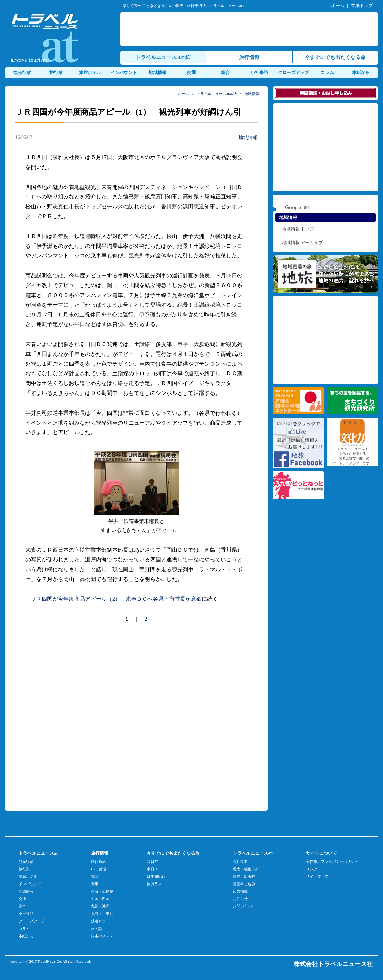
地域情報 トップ (298, 229)
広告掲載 (240, 891)
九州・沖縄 (100, 906)
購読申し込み (244, 884)
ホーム (338, 6)
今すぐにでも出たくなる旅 (335, 57)
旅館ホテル (90, 73)
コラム (327, 73)
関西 (95, 876)
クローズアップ (293, 73)
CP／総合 (99, 869)
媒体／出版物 (244, 876)
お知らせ (240, 899)
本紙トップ (362, 6)
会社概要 (240, 861)
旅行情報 (249, 57)
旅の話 (96, 929)
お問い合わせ (244, 906)
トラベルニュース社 (253, 853)
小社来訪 (259, 73)
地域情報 (158, 73)
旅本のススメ (102, 936)
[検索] (318, 208)
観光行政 (22, 73)
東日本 (152, 869)
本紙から (361, 73)
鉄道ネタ (98, 921)
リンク (312, 869)
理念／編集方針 (246, 869)
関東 (95, 884)
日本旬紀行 (156, 876)
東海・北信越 (102, 891)
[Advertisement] (68, 716)
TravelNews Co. (50, 961)
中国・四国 (100, 899)
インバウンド (124, 73)
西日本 (152, 861)
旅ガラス (154, 884)
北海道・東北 (102, 914)
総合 (225, 73)
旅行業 (56, 73)
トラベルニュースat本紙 (163, 57)
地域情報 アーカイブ (302, 243)
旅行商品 (98, 861)
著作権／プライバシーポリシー (332, 861)
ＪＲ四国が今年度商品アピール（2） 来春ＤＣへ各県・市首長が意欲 (116, 599)
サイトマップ (317, 876)
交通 (191, 73)
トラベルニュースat (38, 853)
